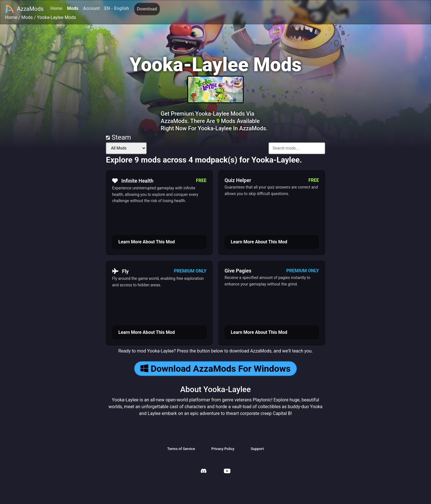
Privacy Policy (223, 449)
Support (257, 449)
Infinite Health (133, 181)
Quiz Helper (238, 180)
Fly (120, 271)
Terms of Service (181, 449)
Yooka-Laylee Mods (57, 17)
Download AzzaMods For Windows (215, 369)
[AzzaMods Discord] (204, 472)
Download (147, 9)
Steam (118, 137)
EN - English (117, 8)
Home (56, 8)
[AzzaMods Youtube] (227, 472)
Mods (73, 8)
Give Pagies (238, 271)
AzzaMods (24, 9)
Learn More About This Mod (147, 242)
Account (91, 8)
